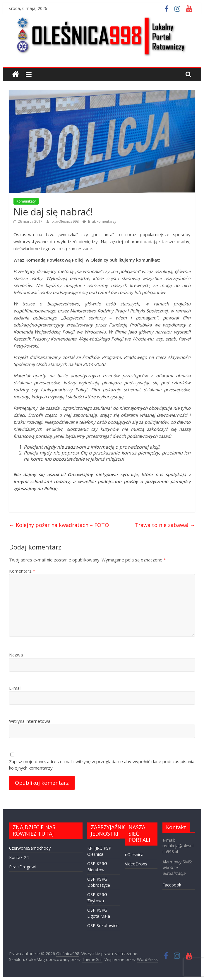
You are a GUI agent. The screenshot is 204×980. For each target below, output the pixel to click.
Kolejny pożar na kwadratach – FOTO (59, 525)
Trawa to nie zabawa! (165, 525)
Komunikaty (26, 201)
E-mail (15, 688)
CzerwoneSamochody (30, 848)
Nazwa (16, 655)
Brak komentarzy (99, 221)
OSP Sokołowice (103, 925)
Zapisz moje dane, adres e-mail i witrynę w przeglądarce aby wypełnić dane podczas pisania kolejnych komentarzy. (102, 765)
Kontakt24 (19, 857)
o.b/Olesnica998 (66, 221)
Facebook (172, 885)
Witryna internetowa (30, 721)
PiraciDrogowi (22, 867)
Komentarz (22, 571)
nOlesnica (134, 854)
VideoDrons (136, 864)
